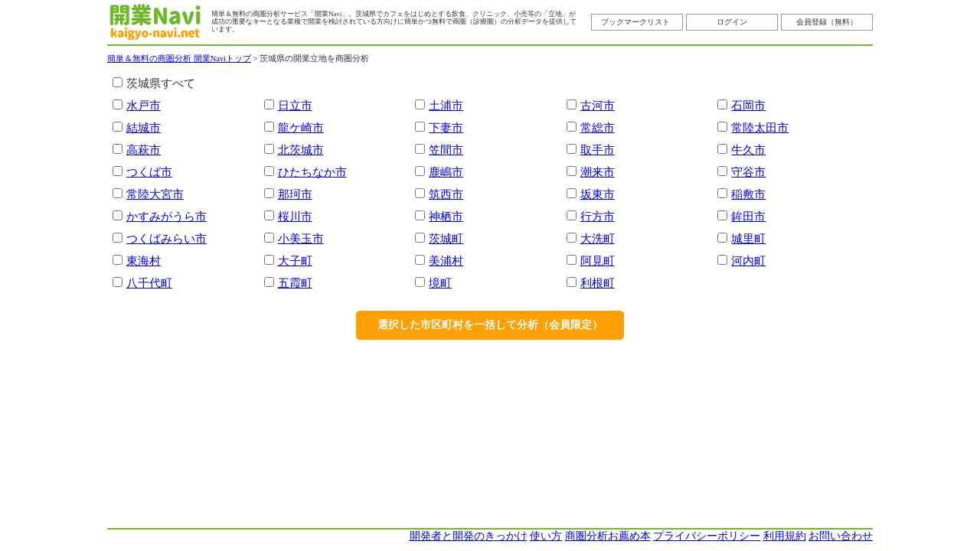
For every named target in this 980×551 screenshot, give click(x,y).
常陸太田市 (760, 127)
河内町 (748, 261)
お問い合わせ (841, 536)
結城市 (144, 127)
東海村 (144, 261)
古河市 (598, 105)
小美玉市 (301, 238)
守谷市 (748, 172)
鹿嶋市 (446, 172)
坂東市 (598, 194)
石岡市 (748, 105)
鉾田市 (748, 216)
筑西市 (446, 194)
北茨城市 (301, 150)
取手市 (598, 150)
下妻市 (446, 127)
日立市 (295, 105)
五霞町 (295, 283)
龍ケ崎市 (301, 127)
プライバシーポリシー (707, 536)
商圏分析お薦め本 (608, 536)
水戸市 (144, 105)
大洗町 (598, 238)
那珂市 (295, 194)
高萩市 (144, 150)
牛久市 (748, 150)
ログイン (732, 22)
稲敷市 (748, 194)
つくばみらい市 (167, 238)
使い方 (546, 536)
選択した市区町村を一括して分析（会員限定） (490, 325)
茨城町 (446, 238)
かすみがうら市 (167, 216)
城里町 (748, 238)
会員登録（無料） (827, 22)
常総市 (598, 127)
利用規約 (785, 536)
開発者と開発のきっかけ (469, 536)
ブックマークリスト (635, 22)
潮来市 (598, 172)
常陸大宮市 (155, 194)
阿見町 (598, 261)
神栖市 (446, 216)
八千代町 (149, 283)
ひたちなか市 (312, 172)
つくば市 (149, 172)
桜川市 (295, 216)
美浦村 (446, 261)
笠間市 (446, 150)
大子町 (295, 261)
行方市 (598, 216)
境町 (440, 283)
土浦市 (446, 105)
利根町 (598, 283)
